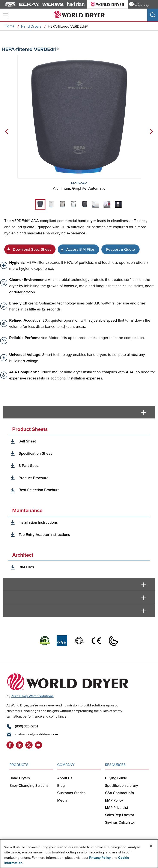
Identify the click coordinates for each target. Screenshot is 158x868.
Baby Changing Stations (29, 786)
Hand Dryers (20, 778)
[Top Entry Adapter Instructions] (42, 535)
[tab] (40, 204)
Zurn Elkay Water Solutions (32, 696)
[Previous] (6, 133)
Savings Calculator (120, 822)
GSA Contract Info (120, 793)
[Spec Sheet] (30, 249)
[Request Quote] (120, 249)
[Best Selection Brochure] (32, 478)
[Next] (152, 133)
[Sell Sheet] (25, 441)
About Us (65, 778)
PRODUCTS (19, 765)
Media (62, 800)
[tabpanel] (79, 498)
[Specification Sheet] (33, 453)
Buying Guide (117, 778)
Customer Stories (71, 793)
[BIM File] (78, 249)
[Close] (151, 846)
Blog (61, 786)
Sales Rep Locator (120, 815)
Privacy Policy (100, 858)
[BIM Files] (24, 567)
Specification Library (121, 786)
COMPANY (66, 765)
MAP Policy (114, 800)
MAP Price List (117, 808)
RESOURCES (115, 765)
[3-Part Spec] (27, 466)
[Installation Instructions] (36, 522)
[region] (79, 854)
